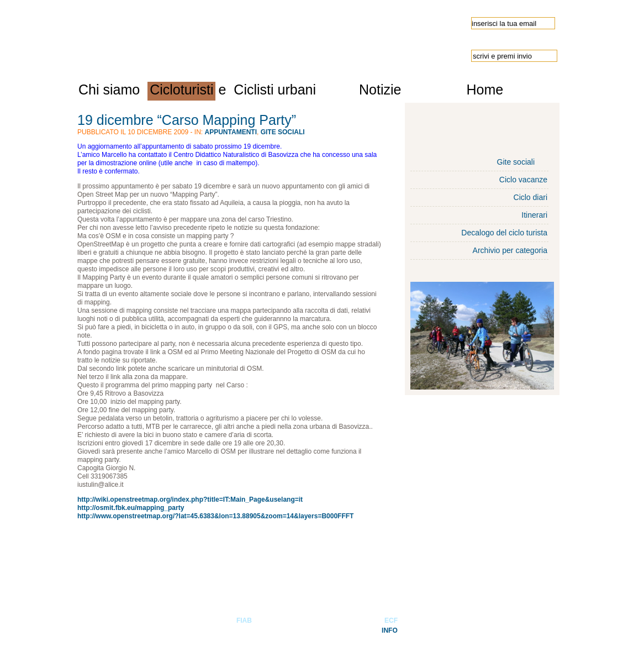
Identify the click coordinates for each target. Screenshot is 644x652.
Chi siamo (109, 90)
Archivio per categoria (510, 250)
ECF (391, 621)
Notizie (380, 90)
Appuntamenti (231, 132)
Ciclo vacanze (523, 180)
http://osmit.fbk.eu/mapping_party (131, 508)
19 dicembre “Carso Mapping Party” (187, 120)
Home (485, 90)
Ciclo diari (530, 197)
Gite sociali (283, 132)
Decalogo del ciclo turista (504, 233)
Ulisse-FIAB (199, 34)
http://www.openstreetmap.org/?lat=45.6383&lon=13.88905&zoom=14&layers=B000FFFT (215, 516)
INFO (390, 630)
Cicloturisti (181, 90)
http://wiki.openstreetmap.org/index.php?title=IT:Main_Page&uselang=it (190, 499)
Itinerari (534, 215)
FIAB (244, 621)
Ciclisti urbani (275, 90)
